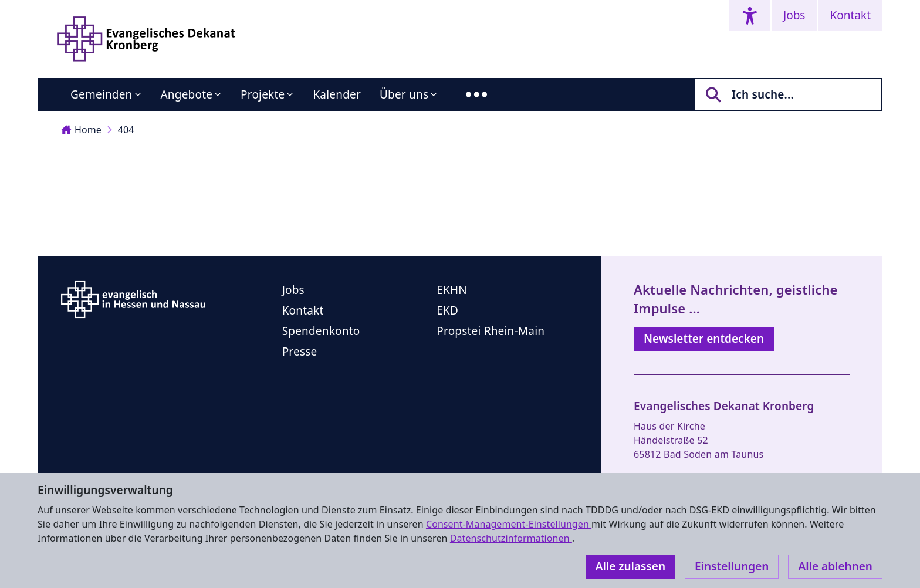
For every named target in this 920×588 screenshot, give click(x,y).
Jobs (794, 15)
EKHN (452, 290)
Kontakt (850, 15)
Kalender (337, 94)
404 (126, 130)
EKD (447, 310)
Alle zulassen (630, 566)
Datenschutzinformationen (511, 538)
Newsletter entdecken (704, 339)
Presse (300, 352)
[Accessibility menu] (750, 16)
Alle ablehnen (835, 566)
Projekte (263, 94)
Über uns (404, 94)
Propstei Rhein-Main (491, 331)
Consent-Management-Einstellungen (509, 524)
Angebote (187, 94)
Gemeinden (102, 94)
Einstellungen (732, 566)
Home (81, 130)
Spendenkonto (321, 331)
